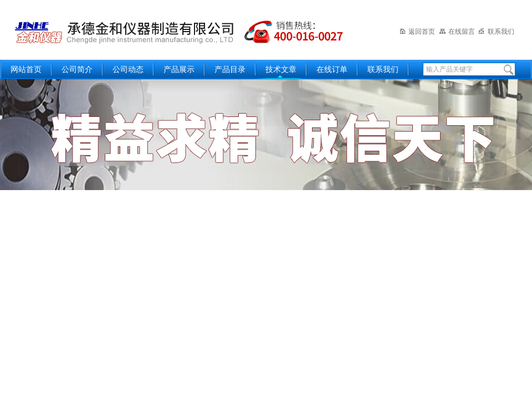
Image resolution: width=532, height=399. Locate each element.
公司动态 (128, 70)
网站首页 (26, 70)
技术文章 (281, 70)
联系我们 (496, 32)
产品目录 (230, 70)
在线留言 (457, 32)
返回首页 (417, 32)
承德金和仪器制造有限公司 (180, 29)
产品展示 (179, 70)
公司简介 (77, 70)
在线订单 (332, 70)
